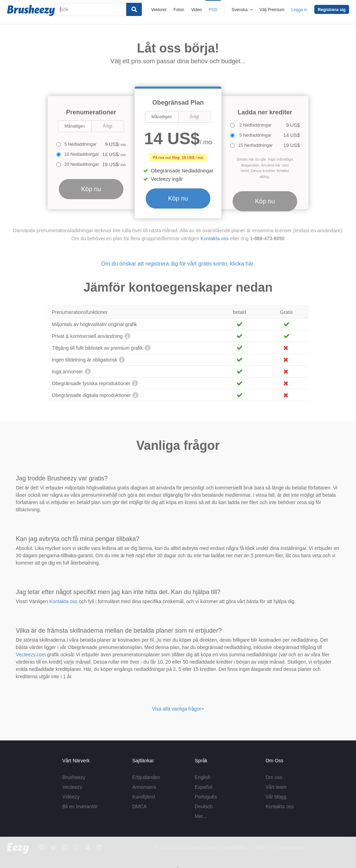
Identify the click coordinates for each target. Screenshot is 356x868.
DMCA (140, 806)
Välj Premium (272, 10)
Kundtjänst (144, 797)
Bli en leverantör (80, 806)
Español (204, 787)
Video (196, 10)
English (203, 777)
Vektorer (159, 10)
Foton (179, 10)
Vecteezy (72, 787)
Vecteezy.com (31, 655)
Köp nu (178, 198)
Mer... (201, 816)
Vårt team (276, 787)
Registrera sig (332, 10)
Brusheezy (74, 777)
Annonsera (144, 787)
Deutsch (204, 806)
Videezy (71, 797)
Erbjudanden (146, 777)
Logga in (299, 10)
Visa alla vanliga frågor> (178, 709)
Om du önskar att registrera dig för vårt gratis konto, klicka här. (178, 264)
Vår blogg (276, 797)
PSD (213, 10)
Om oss (274, 777)
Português (206, 797)
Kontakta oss (215, 238)
